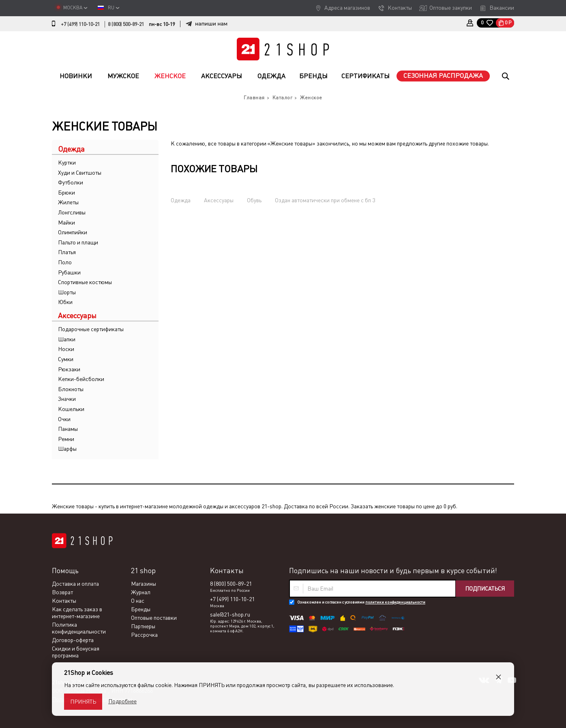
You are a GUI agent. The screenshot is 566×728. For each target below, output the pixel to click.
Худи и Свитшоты (80, 173)
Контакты (400, 8)
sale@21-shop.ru (230, 615)
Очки (64, 419)
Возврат (62, 592)
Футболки (71, 182)
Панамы (68, 429)
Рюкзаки (69, 369)
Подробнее (122, 701)
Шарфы (67, 449)
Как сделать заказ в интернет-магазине (77, 613)
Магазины (144, 584)
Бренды (313, 76)
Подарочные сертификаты (91, 329)
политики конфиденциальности (395, 602)
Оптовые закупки (451, 8)
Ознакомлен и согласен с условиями (361, 602)
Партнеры (143, 626)
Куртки (67, 163)
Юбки (65, 302)
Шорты (67, 292)
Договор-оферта (73, 640)
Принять (83, 702)
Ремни (66, 439)
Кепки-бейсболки (81, 379)
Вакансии (502, 8)
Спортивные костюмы (85, 282)
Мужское (123, 76)
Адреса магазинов (347, 8)
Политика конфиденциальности (79, 628)
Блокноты (71, 389)
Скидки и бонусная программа (76, 652)
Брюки (66, 193)
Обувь (254, 200)
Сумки (66, 359)
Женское (170, 76)
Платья (67, 252)
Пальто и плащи (78, 242)
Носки (66, 349)
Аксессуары (222, 76)
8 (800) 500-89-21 (126, 24)
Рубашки (69, 272)
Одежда (271, 76)
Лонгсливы (72, 212)
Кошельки (71, 409)
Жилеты (68, 202)
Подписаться (485, 589)
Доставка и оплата (75, 584)
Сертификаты (366, 76)
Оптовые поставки (154, 618)
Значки (67, 399)
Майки (66, 223)
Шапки (67, 339)
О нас (138, 601)
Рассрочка (144, 635)
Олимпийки (73, 232)
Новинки (76, 76)
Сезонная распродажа (443, 76)
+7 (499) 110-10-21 (80, 24)
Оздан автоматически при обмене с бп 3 (325, 200)
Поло (65, 262)
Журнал (141, 592)
